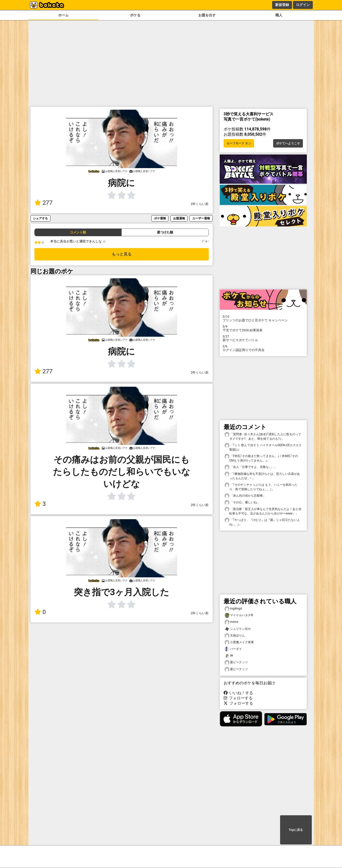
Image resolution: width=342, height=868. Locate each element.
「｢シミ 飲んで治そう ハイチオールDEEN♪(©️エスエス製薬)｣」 (263, 447)
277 (43, 203)
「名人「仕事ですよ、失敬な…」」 (251, 467)
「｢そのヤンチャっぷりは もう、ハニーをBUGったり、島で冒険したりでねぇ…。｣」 (261, 487)
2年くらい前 (200, 204)
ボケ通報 (160, 218)
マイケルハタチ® (239, 615)
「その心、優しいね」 (242, 502)
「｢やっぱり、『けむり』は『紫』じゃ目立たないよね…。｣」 (262, 522)
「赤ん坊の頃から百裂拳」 (245, 496)
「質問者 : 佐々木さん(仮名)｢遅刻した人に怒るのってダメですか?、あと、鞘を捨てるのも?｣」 (263, 436)
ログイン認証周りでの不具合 (263, 348)
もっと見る (122, 254)
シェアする (40, 218)
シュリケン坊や (238, 629)
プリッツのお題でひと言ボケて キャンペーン (263, 318)
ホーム (63, 15)
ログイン (303, 5)
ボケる (135, 15)
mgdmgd (233, 609)
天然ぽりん (235, 636)
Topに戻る (296, 830)
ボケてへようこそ (288, 143)
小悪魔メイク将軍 (239, 642)
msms (232, 622)
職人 (279, 15)
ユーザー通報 (201, 218)
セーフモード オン (239, 143)
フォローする (238, 698)
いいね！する (238, 693)
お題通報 (179, 218)
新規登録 (282, 5)
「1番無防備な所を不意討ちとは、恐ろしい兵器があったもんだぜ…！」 (262, 476)
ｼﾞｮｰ (205, 241)
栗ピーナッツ (236, 662)
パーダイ (233, 649)
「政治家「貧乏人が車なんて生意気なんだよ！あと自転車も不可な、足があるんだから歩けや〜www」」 (263, 511)
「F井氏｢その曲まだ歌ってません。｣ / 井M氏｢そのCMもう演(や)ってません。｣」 (261, 458)
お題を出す (207, 15)
